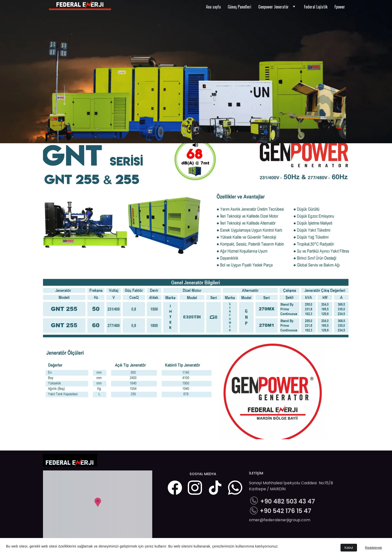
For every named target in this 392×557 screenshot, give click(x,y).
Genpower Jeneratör (273, 7)
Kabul (349, 548)
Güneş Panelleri (239, 7)
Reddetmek (373, 548)
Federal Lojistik (316, 7)
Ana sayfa (213, 7)
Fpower (340, 7)
